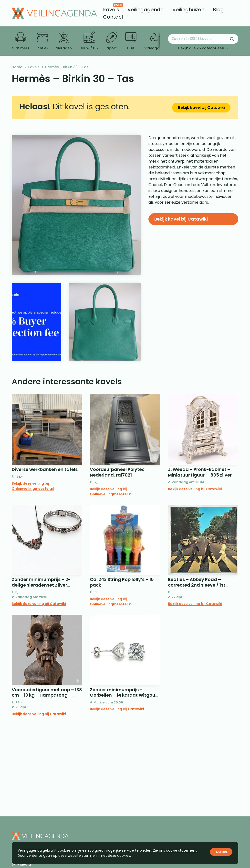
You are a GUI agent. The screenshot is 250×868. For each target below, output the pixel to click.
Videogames (156, 41)
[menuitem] (111, 10)
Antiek (43, 41)
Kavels (34, 67)
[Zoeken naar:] (203, 39)
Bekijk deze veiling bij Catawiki (195, 489)
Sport (112, 41)
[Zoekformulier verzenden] (232, 39)
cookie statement (181, 850)
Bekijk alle (203, 48)
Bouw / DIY (89, 41)
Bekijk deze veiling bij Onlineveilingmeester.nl (33, 486)
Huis (131, 41)
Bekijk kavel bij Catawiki (201, 107)
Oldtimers (21, 41)
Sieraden (64, 41)
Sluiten (221, 852)
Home (17, 67)
